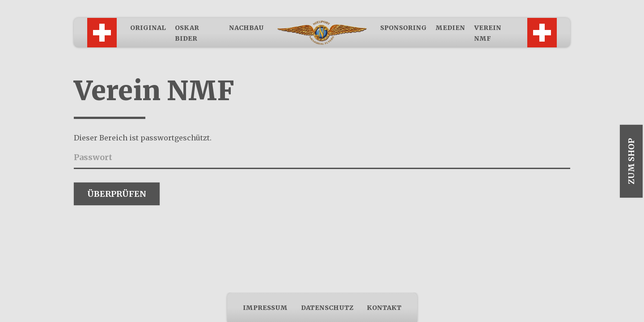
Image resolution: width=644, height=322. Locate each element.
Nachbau (246, 28)
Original (148, 28)
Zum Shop (631, 161)
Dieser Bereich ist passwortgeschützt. (143, 138)
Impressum (265, 308)
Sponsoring (403, 28)
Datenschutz (327, 308)
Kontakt (384, 308)
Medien (450, 28)
